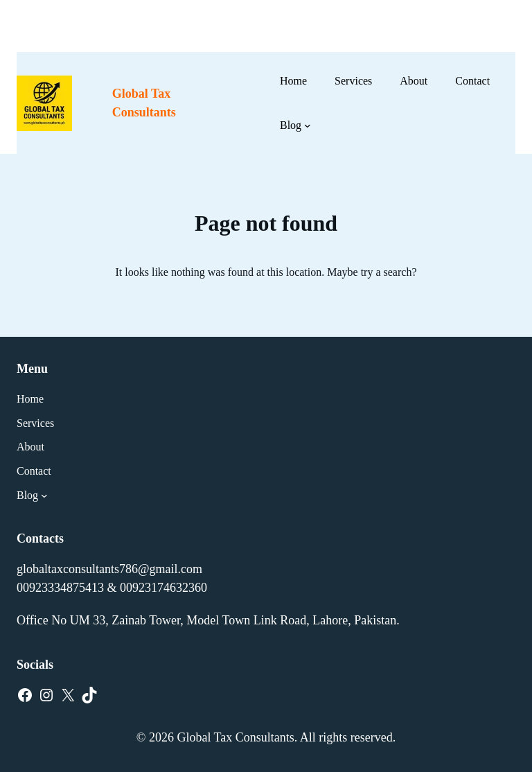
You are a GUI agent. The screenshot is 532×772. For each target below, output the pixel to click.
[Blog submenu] (308, 125)
